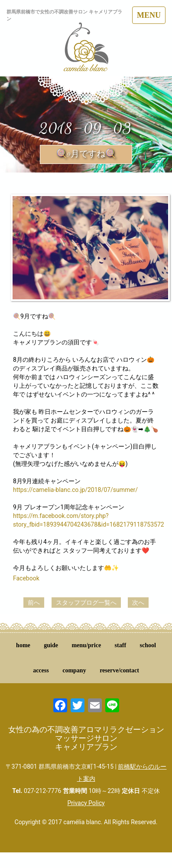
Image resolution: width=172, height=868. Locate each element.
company (74, 670)
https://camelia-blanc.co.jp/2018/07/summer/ (75, 490)
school (148, 645)
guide (51, 645)
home (23, 645)
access (41, 670)
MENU (149, 15)
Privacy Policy (86, 803)
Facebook (26, 578)
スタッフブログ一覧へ (86, 603)
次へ (138, 603)
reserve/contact (119, 670)
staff (120, 645)
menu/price (86, 645)
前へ (34, 603)
